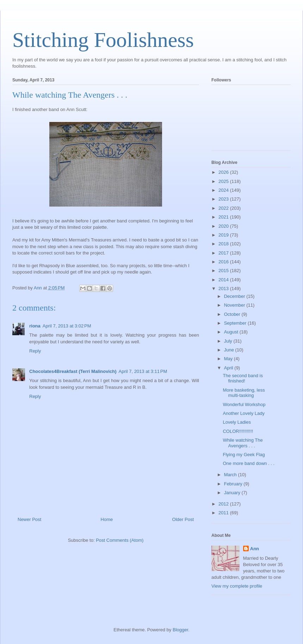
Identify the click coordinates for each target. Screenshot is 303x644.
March (231, 475)
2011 (224, 513)
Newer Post (29, 519)
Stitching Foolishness (103, 40)
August (232, 332)
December (235, 296)
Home (107, 519)
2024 (224, 190)
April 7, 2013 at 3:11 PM (143, 371)
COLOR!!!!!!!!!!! (238, 431)
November (235, 305)
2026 (224, 172)
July (229, 341)
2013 (224, 289)
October (233, 314)
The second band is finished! (243, 378)
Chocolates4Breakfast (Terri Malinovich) (73, 371)
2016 (224, 262)
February (234, 484)
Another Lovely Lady (244, 413)
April (229, 368)
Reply (35, 351)
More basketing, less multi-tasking (244, 393)
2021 (224, 217)
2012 (224, 504)
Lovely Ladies (237, 422)
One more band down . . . (249, 463)
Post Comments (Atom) (120, 540)
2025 (224, 181)
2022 (224, 208)
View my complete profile (237, 586)
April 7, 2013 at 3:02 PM (67, 326)
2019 (224, 235)
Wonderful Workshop (244, 404)
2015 (224, 271)
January (233, 493)
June (230, 350)
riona (35, 326)
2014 (224, 280)
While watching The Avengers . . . (243, 443)
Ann (255, 549)
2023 (224, 199)
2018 (224, 244)
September (236, 323)
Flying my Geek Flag (244, 455)
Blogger (180, 630)
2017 (224, 253)
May (229, 359)
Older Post (183, 519)
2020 (224, 226)
